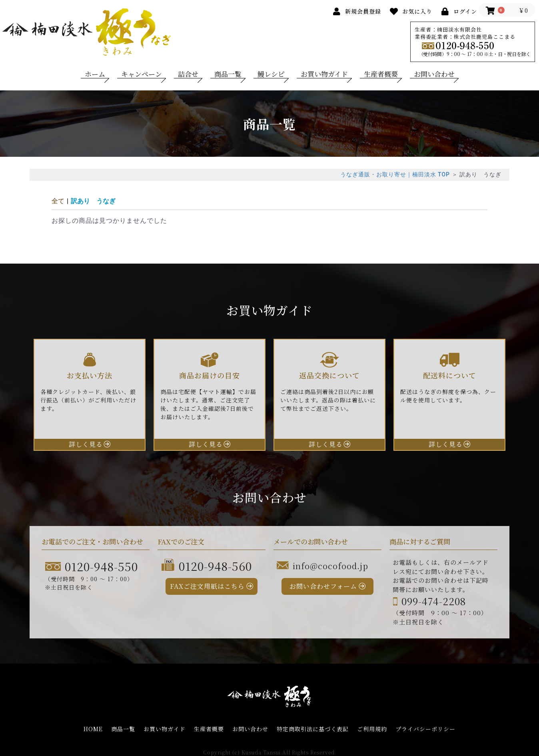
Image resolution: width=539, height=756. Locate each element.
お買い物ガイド (324, 74)
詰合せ (188, 74)
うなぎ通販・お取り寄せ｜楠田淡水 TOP (395, 174)
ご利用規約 (372, 729)
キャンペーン (142, 74)
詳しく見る (86, 444)
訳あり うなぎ (93, 201)
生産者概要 (381, 74)
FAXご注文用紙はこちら (207, 586)
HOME (93, 729)
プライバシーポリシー (425, 729)
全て (58, 201)
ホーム (95, 74)
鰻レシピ (271, 74)
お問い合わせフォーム (323, 586)
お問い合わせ (434, 74)
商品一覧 (228, 74)
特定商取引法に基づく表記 (313, 729)
